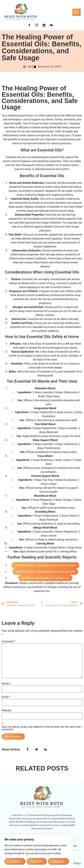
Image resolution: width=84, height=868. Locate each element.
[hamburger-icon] (76, 12)
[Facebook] (29, 25)
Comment (8, 641)
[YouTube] (51, 25)
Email (6, 697)
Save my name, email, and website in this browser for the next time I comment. (42, 728)
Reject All (37, 861)
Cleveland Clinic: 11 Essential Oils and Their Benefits (45, 565)
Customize (15, 861)
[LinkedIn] (44, 25)
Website (6, 710)
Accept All (58, 861)
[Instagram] (37, 25)
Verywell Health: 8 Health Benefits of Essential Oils (45, 572)
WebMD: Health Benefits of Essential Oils (45, 578)
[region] (37, 851)
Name (6, 684)
